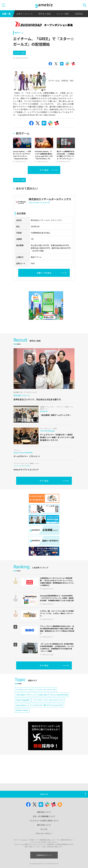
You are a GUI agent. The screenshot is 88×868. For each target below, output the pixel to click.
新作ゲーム (19, 33)
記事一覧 (6, 14)
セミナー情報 (63, 14)
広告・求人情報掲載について (44, 816)
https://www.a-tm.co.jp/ (39, 202)
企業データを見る (44, 273)
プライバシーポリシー (44, 833)
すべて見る (44, 170)
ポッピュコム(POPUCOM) (59, 695)
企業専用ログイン (44, 855)
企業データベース (24, 14)
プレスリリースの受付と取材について (44, 821)
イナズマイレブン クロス (24, 689)
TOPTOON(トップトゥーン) (25, 695)
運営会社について (44, 812)
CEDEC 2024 (43, 695)
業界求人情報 (45, 14)
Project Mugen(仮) (23, 700)
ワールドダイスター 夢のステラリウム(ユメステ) (46, 705)
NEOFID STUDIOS (22, 710)
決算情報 (79, 14)
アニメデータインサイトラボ (46, 689)
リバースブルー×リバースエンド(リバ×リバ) (48, 700)
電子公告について (44, 825)
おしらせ (44, 829)
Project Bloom (21, 705)
